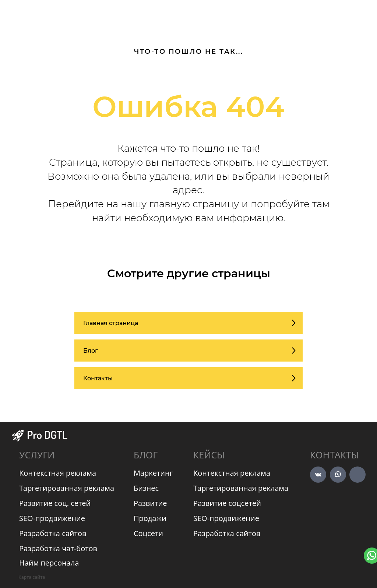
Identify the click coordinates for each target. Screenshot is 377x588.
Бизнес (146, 488)
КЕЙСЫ (209, 455)
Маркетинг (153, 473)
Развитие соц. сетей (55, 503)
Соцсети (148, 533)
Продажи (150, 518)
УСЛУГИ (37, 455)
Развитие (150, 503)
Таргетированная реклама (67, 488)
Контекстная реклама (58, 473)
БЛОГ (146, 455)
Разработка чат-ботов (58, 548)
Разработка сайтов (53, 533)
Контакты (334, 455)
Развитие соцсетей (227, 503)
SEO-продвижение (52, 518)
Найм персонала (49, 563)
